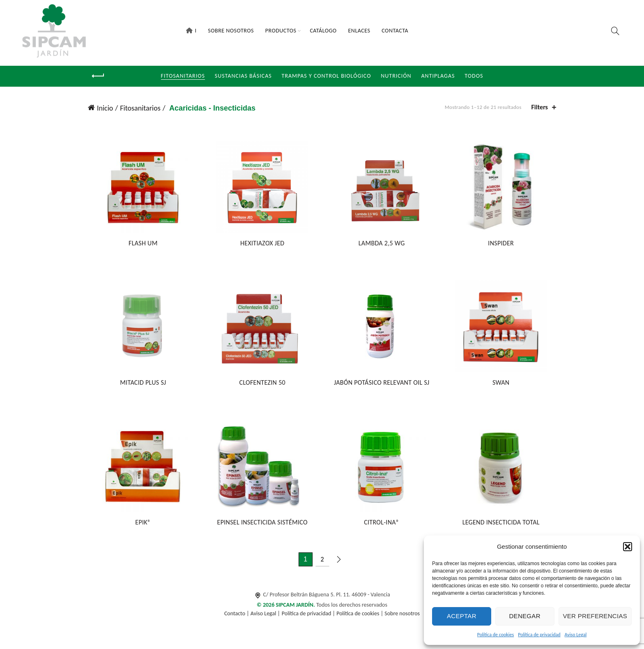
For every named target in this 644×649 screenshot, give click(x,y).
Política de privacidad (539, 635)
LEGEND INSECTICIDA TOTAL (502, 524)
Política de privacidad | (309, 616)
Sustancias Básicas (243, 76)
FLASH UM (142, 244)
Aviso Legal (576, 635)
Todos (474, 76)
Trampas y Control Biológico (327, 76)
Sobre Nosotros (231, 31)
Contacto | (237, 616)
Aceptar (462, 616)
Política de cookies (496, 635)
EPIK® (142, 524)
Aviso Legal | (265, 616)
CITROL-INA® (382, 524)
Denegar (524, 616)
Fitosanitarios (183, 76)
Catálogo (323, 31)
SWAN (502, 384)
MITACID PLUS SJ (142, 384)
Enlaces (359, 31)
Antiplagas (438, 76)
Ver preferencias (595, 616)
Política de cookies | (360, 616)
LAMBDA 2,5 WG (382, 244)
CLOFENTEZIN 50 (262, 384)
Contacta (395, 31)
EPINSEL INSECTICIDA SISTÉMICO (262, 524)
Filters (540, 107)
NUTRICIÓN (396, 76)
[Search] (615, 31)
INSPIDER (502, 244)
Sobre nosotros (402, 616)
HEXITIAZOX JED (262, 244)
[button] (628, 547)
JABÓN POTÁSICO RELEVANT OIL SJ (382, 384)
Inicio (105, 108)
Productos (281, 31)
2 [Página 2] (322, 561)
